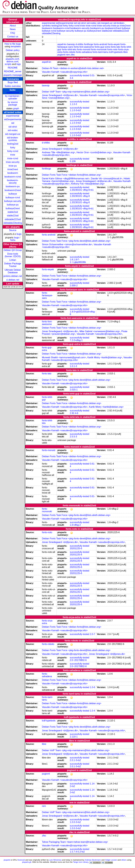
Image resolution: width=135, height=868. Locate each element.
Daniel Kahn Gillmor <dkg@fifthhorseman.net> (66, 179)
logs (19, 64)
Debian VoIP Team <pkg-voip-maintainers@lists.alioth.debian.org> (76, 92)
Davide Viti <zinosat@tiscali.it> (107, 179)
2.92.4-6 (74, 413)
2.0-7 (92, 634)
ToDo (13, 240)
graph (16, 108)
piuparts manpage (13, 75)
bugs (19, 234)
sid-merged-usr (13, 134)
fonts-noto (112, 49)
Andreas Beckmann (93, 860)
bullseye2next (13, 208)
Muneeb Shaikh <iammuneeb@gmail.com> (64, 357)
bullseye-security (13, 201)
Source (13, 230)
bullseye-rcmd (13, 198)
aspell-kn (62, 44)
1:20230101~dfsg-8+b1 (82, 190)
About (13, 26)
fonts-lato (116, 47)
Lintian (13, 260)
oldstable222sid (13, 219)
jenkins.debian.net (13, 276)
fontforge (89, 44)
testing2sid (13, 144)
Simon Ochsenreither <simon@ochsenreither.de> (67, 244)
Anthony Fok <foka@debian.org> (88, 184)
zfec (73, 55)
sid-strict (13, 127)
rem (68, 55)
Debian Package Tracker (13, 265)
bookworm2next (13, 190)
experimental (13, 116)
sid (13, 123)
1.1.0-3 (73, 104)
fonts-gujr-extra (102, 47)
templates (16, 46)
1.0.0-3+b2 (75, 822)
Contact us (13, 37)
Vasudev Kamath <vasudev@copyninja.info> (65, 72)
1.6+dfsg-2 (75, 525)
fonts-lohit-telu (69, 49)
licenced (21, 860)
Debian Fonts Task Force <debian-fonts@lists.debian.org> (72, 175)
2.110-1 (74, 737)
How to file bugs (13, 44)
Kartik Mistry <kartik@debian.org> (105, 357)
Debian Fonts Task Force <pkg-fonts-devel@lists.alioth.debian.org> (76, 241)
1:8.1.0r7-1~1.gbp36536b (78, 261)
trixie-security (13, 162)
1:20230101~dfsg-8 (80, 196)
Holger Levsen (111, 860)
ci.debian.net (13, 280)
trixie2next (13, 169)
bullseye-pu (13, 205)
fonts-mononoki (99, 49)
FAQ (13, 33)
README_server (13, 71)
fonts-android (100, 44)
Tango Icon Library (81, 862)
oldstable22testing (13, 223)
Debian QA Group (13, 250)
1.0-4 (92, 711)
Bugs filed (13, 82)
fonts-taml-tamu (100, 52)
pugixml (61, 55)
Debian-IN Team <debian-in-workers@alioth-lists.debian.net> (73, 68)
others (124, 860)
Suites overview (13, 86)
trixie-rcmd (13, 158)
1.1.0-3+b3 (75, 110)
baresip (71, 44)
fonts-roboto (69, 52)
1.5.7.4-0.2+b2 (77, 852)
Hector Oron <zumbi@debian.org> (94, 152)
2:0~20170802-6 (78, 660)
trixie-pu (13, 166)
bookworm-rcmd (13, 177)
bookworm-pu (13, 186)
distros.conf (12, 62)
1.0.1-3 (73, 366)
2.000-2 (74, 286)
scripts (8, 64)
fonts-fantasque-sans (47, 295)
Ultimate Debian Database (13, 271)
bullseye (13, 194)
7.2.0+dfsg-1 (76, 340)
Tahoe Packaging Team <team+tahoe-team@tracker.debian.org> (75, 842)
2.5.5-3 (73, 437)
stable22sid (13, 93)
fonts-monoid (84, 49)
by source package (13, 103)
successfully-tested (80, 75)
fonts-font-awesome (84, 47)
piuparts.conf (12, 59)
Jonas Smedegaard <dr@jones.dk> (60, 95)
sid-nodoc (13, 130)
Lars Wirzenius (55, 860)
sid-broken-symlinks (13, 139)
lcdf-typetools (116, 52)
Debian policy (13, 50)
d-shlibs (79, 44)
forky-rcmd (13, 151)
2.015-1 (74, 390)
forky (13, 148)
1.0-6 (92, 687)
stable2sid (13, 212)
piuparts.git (27, 862)
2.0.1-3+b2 (75, 760)
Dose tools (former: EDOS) (13, 255)
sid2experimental (13, 119)
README (13, 68)
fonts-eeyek (114, 44)
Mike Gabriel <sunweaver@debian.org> (100, 331)
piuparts (7, 860)
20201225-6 (76, 548)
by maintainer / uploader (13, 97)
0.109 (73, 161)
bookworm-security (13, 182)
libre (126, 52)
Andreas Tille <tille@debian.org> (59, 152)
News (13, 29)
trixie (13, 155)
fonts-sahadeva (84, 52)
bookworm (13, 173)
